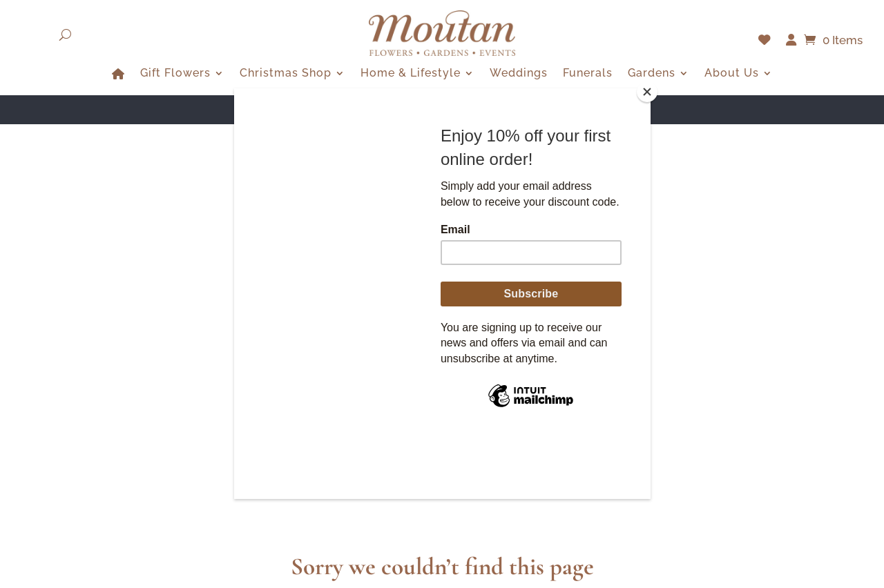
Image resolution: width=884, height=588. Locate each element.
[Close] (647, 92)
